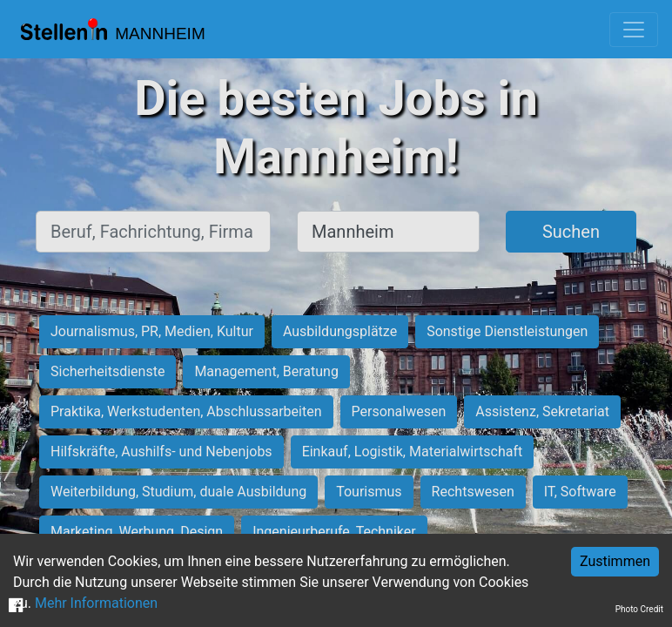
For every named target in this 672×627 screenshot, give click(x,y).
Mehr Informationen (96, 603)
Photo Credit (639, 609)
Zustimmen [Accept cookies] (615, 561)
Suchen (571, 232)
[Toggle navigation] (634, 30)
